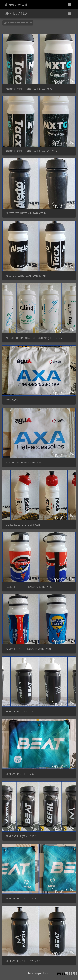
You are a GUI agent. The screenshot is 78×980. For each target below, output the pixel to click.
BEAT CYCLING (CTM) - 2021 (21, 712)
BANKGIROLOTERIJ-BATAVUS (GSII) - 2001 (28, 649)
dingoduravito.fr (16, 4)
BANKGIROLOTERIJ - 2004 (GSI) (23, 525)
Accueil (7, 13)
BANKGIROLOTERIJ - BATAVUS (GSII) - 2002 (29, 587)
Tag (15, 13)
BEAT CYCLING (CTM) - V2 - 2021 (23, 961)
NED (24, 13)
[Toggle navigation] (69, 4)
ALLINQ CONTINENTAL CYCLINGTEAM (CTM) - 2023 (34, 338)
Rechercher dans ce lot (18, 23)
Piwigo (46, 973)
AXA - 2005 (12, 400)
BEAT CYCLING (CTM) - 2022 (21, 836)
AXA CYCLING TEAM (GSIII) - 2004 (24, 462)
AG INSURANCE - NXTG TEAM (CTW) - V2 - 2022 (31, 151)
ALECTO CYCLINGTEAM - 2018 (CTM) (26, 213)
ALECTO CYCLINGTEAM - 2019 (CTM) (26, 276)
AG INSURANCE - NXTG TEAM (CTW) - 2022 (29, 89)
